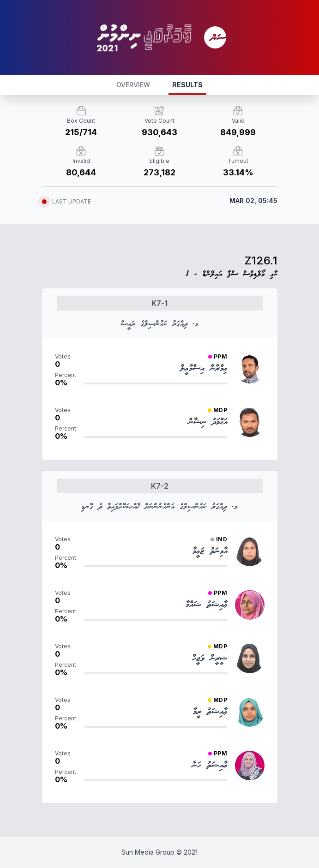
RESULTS (187, 85)
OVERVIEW (133, 85)
